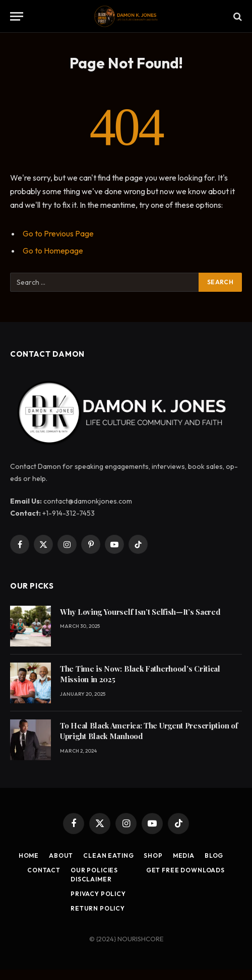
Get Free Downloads (185, 870)
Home (29, 855)
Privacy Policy (98, 894)
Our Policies (94, 870)
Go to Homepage (53, 251)
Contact (44, 870)
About (61, 855)
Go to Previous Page (58, 233)
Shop (153, 855)
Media (184, 855)
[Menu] (17, 16)
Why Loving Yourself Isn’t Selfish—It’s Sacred (140, 612)
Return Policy (98, 908)
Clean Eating (108, 855)
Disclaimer (91, 879)
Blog (214, 855)
